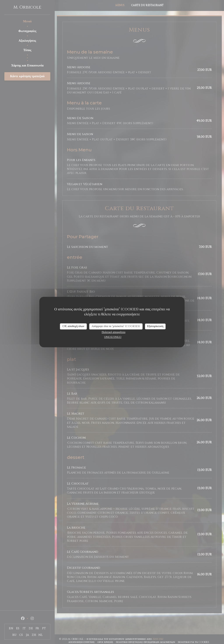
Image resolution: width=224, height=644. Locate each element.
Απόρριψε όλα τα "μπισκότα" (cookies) (116, 326)
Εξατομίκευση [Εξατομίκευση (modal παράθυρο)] (155, 326)
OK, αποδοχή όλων (73, 326)
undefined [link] (113, 337)
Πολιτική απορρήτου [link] (114, 332)
